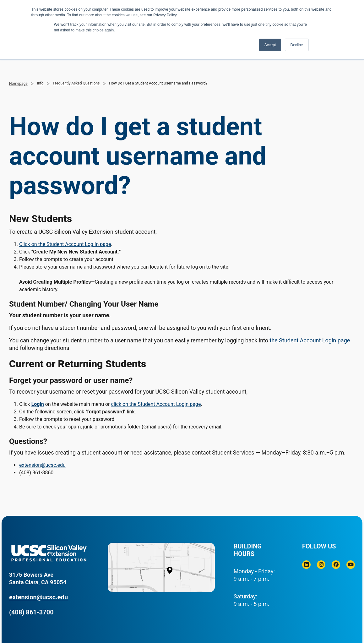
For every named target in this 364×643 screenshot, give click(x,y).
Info (40, 83)
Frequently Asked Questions (76, 83)
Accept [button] (270, 45)
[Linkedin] (306, 565)
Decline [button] (296, 45)
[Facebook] (336, 565)
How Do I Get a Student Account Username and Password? (158, 83)
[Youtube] (351, 565)
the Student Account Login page (310, 340)
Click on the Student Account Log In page (65, 244)
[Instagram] (321, 565)
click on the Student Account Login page (156, 404)
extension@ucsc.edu (42, 465)
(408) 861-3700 (31, 612)
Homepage (18, 84)
